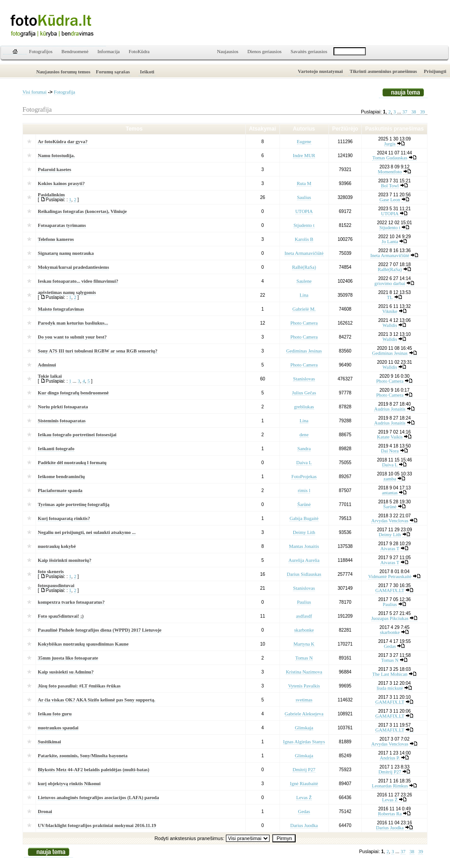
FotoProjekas (304, 477)
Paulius (304, 602)
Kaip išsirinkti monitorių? (65, 560)
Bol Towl (390, 186)
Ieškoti (147, 72)
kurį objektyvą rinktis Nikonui (69, 784)
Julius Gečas (304, 393)
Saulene (304, 281)
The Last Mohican (390, 674)
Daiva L (304, 463)
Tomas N (304, 658)
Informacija (108, 52)
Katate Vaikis (390, 437)
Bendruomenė (75, 52)
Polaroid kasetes (54, 170)
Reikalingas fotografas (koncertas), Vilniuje (82, 211)
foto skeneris (51, 572)
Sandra (304, 449)
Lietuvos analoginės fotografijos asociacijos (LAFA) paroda (98, 798)
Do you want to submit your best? (72, 337)
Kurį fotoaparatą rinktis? (64, 518)
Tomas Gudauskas (390, 158)
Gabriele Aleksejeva (304, 714)
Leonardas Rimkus (390, 786)
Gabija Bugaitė (304, 518)
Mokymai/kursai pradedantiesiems (73, 267)
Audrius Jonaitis (390, 409)
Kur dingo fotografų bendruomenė (73, 393)
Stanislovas (304, 379)
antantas (390, 493)
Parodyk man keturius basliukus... (73, 323)
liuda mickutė (390, 688)
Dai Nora (390, 451)
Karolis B (304, 239)
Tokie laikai (50, 376)
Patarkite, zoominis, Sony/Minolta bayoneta (83, 756)
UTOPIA (304, 211)
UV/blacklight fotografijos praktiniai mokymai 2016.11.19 (97, 825)
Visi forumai (35, 92)
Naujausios (227, 52)
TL (390, 297)
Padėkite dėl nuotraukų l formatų (72, 463)
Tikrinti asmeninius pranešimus (383, 71)
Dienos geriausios (265, 52)
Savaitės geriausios (309, 52)
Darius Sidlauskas (304, 574)
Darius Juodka (304, 825)
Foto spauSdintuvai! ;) (61, 616)
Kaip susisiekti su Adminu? (66, 672)
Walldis (390, 325)
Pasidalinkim (51, 195)
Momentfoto (390, 172)
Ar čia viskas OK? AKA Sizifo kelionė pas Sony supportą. (97, 700)
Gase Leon (390, 200)
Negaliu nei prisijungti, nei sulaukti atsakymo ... (87, 532)
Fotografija (65, 92)
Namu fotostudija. (56, 156)
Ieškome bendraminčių (61, 477)
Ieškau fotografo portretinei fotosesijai (77, 435)
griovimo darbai (390, 283)
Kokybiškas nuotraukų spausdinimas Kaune (83, 644)
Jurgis (390, 144)
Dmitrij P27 (304, 770)
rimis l (304, 491)
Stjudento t (304, 225)
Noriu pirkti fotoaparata (63, 407)
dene (304, 435)
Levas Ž (304, 798)
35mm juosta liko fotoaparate (68, 658)
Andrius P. (390, 758)
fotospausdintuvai (56, 585)
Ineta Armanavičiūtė (304, 253)
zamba (390, 479)
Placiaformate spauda (60, 491)
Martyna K (304, 644)
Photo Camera (304, 323)
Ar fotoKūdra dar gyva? (63, 142)
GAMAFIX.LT (390, 590)
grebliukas (304, 407)
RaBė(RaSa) (304, 267)
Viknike (390, 311)
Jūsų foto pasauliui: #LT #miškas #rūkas (79, 686)
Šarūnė (304, 504)
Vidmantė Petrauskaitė (390, 576)
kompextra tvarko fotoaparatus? (71, 602)
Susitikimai (49, 742)
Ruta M (304, 183)
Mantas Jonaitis (304, 546)
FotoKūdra (139, 52)
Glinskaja (304, 728)
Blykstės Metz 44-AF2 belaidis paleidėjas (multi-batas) (94, 770)
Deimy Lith (304, 532)
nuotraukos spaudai (58, 728)
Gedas (390, 646)
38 (414, 112)
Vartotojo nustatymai (320, 71)
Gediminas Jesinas (304, 351)
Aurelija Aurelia (304, 560)
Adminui (47, 365)
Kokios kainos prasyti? (61, 183)
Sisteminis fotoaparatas (62, 421)
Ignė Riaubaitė (304, 784)
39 (422, 112)
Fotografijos (41, 52)
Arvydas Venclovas (390, 521)
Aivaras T (390, 549)
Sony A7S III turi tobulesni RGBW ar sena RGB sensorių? (98, 351)
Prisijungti (435, 71)
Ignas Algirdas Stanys (304, 742)
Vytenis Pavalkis (304, 686)
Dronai (45, 811)
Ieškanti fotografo (56, 449)
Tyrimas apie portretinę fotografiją (74, 504)
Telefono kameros (56, 239)
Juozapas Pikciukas (390, 618)
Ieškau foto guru (55, 714)
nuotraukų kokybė (57, 546)
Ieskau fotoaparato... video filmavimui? (78, 281)
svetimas (304, 700)
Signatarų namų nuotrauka (66, 253)
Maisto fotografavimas (61, 309)
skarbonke (304, 630)
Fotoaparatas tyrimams (62, 225)
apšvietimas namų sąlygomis (67, 292)
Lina (304, 295)
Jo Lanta (390, 242)
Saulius (304, 197)
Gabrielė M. (304, 309)
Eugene (304, 142)
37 (405, 112)
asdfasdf (304, 616)
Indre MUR (304, 156)
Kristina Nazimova (304, 672)
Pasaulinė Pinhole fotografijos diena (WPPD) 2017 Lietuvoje (100, 630)
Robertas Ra (390, 814)
